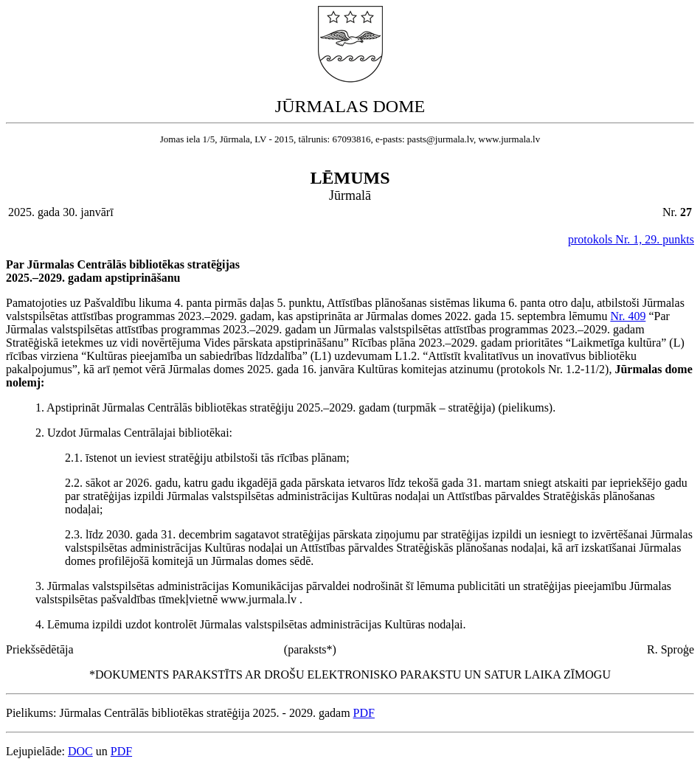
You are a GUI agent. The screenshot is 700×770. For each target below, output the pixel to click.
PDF (364, 713)
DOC (80, 751)
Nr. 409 (628, 316)
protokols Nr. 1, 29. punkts (631, 239)
